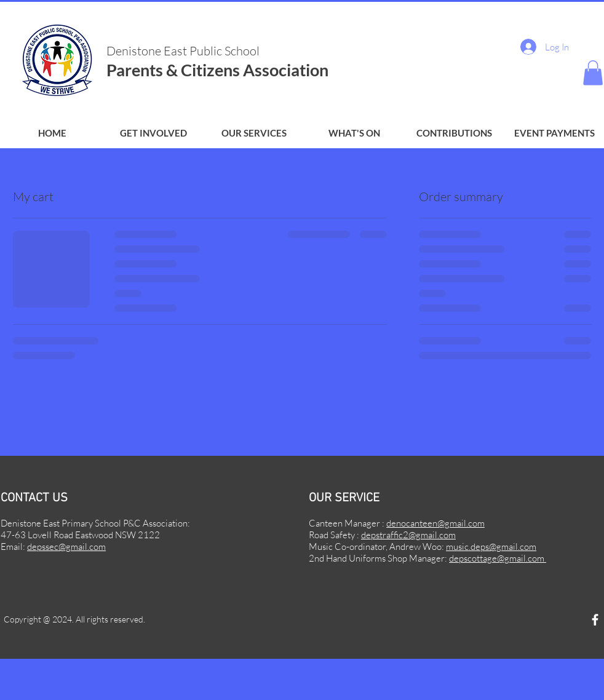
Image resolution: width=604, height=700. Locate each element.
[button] (153, 133)
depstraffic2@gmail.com (408, 535)
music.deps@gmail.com (491, 547)
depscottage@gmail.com (498, 558)
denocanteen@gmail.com (435, 523)
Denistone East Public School (184, 51)
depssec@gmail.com (66, 547)
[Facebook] (595, 620)
